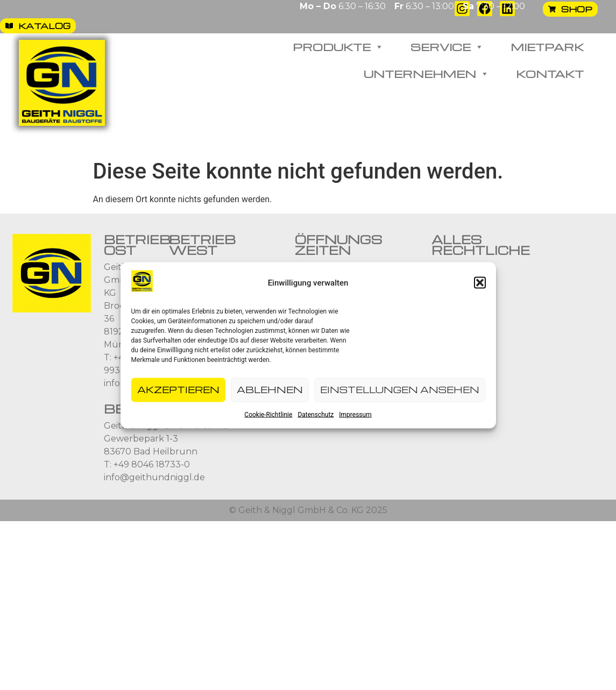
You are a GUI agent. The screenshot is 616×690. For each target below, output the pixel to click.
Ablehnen (270, 390)
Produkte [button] (338, 47)
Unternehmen (426, 74)
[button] (480, 283)
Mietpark (547, 47)
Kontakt (550, 74)
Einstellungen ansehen (400, 390)
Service (447, 47)
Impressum (355, 415)
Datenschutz (316, 415)
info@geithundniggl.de (154, 477)
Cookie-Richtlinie (268, 415)
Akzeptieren (178, 390)
